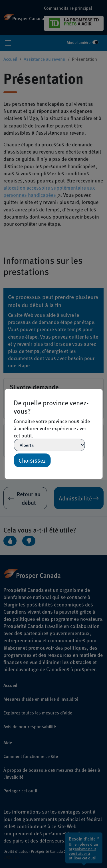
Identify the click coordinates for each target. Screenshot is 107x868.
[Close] (100, 392)
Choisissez (32, 460)
